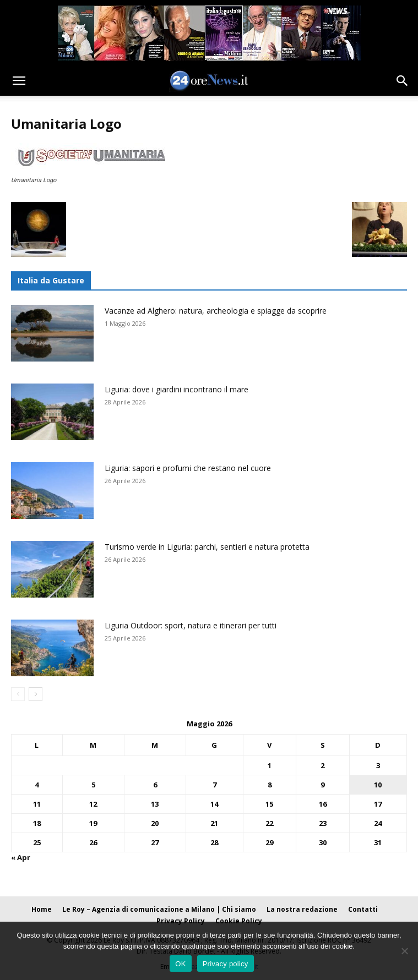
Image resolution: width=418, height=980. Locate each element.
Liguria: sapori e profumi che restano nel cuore (188, 468)
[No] (404, 951)
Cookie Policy (239, 921)
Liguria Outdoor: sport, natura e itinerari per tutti (191, 625)
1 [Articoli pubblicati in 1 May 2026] (270, 765)
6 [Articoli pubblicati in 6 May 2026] (155, 785)
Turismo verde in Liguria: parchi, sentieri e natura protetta (207, 547)
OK (180, 964)
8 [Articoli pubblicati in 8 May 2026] (270, 785)
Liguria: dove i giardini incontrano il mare (177, 389)
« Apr (21, 857)
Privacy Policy (181, 921)
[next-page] (36, 694)
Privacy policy (226, 964)
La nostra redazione (302, 909)
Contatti (363, 909)
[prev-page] (18, 694)
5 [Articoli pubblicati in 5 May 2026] (93, 785)
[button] (19, 81)
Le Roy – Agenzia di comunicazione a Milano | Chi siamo (159, 909)
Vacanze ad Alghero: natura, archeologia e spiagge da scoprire (216, 311)
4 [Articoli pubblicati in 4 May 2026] (37, 785)
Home (42, 909)
